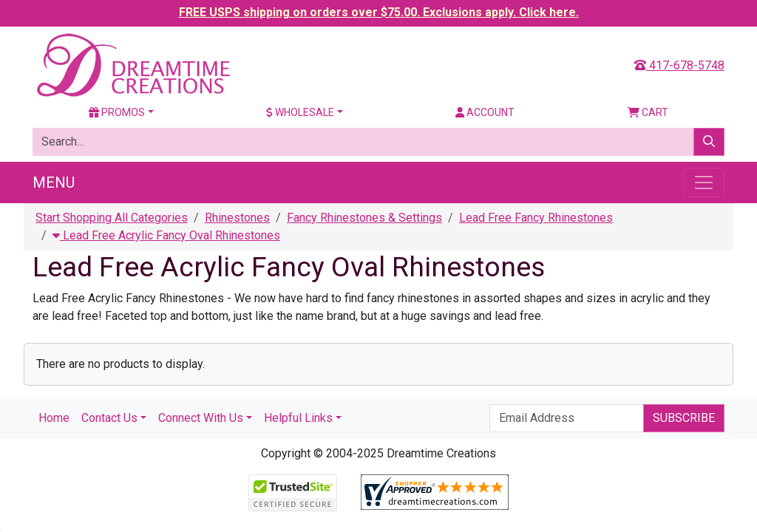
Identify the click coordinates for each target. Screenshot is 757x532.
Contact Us (109, 418)
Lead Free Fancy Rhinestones (536, 218)
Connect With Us (201, 418)
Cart (648, 112)
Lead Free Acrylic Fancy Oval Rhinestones (166, 235)
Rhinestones (237, 218)
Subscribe (684, 418)
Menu (54, 183)
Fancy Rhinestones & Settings (364, 218)
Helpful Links (298, 418)
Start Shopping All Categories (112, 218)
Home (54, 418)
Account (485, 112)
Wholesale (300, 112)
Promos (117, 112)
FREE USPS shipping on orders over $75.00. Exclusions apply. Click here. (379, 12)
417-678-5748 (679, 65)
